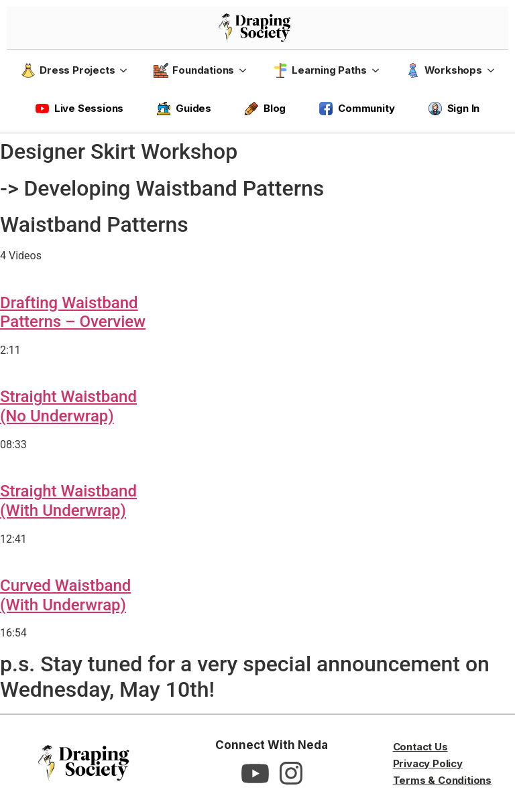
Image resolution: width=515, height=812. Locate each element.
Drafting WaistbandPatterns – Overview (73, 313)
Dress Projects (68, 70)
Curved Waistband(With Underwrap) (65, 595)
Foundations (194, 70)
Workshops (444, 70)
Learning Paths (320, 70)
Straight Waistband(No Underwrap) (68, 406)
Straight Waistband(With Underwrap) (68, 501)
